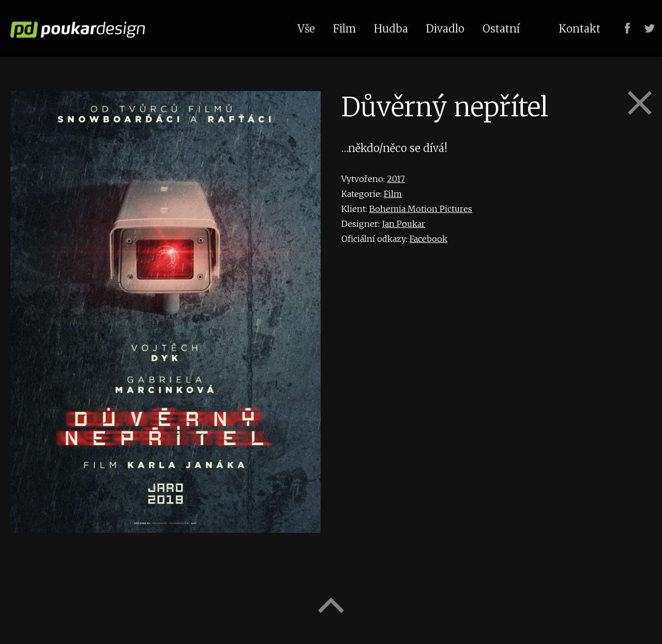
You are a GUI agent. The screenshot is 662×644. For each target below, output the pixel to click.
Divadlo (445, 28)
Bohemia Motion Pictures (421, 209)
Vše (306, 28)
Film (393, 194)
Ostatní (501, 28)
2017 (396, 179)
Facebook (428, 239)
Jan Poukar (403, 224)
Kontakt (580, 28)
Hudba (391, 28)
